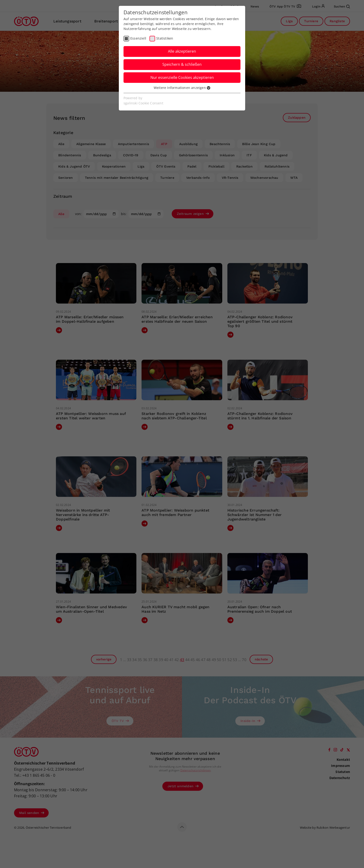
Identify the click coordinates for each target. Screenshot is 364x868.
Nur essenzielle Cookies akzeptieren (182, 77)
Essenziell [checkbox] (138, 38)
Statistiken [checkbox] (165, 38)
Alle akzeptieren (182, 51)
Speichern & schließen (182, 64)
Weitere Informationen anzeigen (182, 88)
